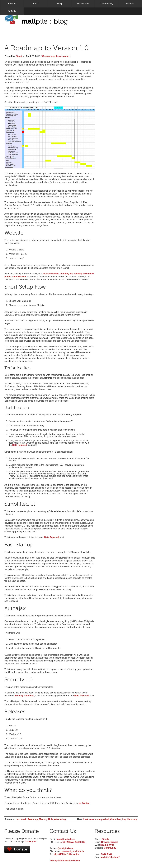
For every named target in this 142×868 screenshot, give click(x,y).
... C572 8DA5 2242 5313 (73, 842)
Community (106, 4)
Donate (130, 4)
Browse (105, 842)
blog (61, 21)
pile (12, 4)
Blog (59, 4)
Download (83, 4)
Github (12, 11)
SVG (103, 854)
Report (114, 842)
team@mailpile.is (65, 839)
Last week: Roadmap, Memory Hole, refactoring (41, 819)
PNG (109, 854)
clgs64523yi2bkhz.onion (67, 854)
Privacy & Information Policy (65, 861)
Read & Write (107, 845)
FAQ (36, 4)
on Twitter (84, 803)
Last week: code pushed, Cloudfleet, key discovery (110, 819)
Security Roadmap (24, 696)
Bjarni (19, 56)
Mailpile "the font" (110, 857)
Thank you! (30, 841)
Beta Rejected (20, 445)
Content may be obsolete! (56, 56)
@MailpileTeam (65, 848)
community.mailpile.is (72, 851)
